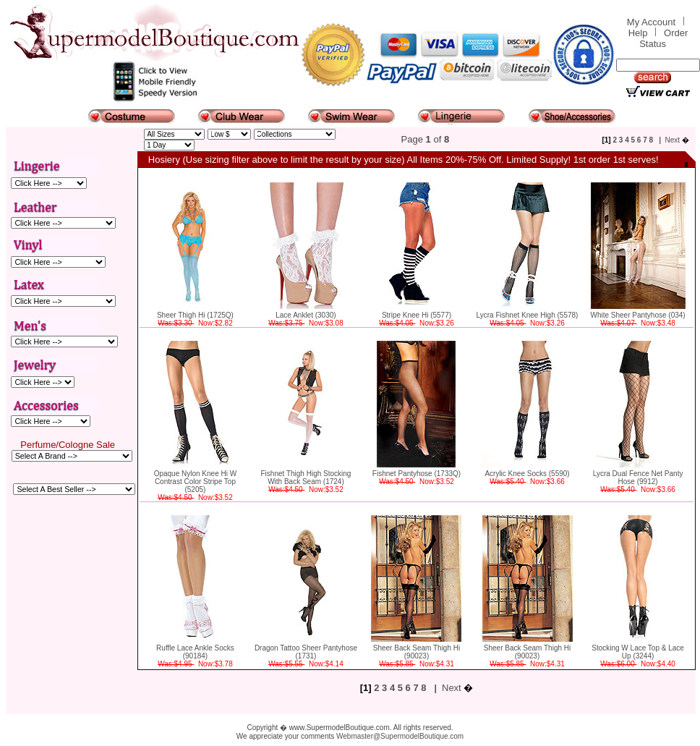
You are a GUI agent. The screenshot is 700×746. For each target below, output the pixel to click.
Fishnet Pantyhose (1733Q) (417, 474)
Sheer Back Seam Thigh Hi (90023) (417, 652)
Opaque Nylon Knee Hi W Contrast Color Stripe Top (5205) (196, 482)
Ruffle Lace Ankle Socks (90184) (195, 652)
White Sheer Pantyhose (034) (637, 315)
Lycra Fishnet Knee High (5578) (528, 315)
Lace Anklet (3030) (306, 315)
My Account (651, 22)
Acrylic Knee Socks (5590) (527, 474)
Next (673, 140)
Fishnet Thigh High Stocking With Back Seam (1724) (306, 478)
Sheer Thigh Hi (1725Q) (195, 315)
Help (638, 33)
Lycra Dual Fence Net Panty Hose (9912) (638, 478)
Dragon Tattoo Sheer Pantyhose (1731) (306, 652)
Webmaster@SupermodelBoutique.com (400, 736)
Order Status (663, 38)
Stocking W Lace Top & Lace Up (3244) (638, 652)
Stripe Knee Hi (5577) (417, 315)
